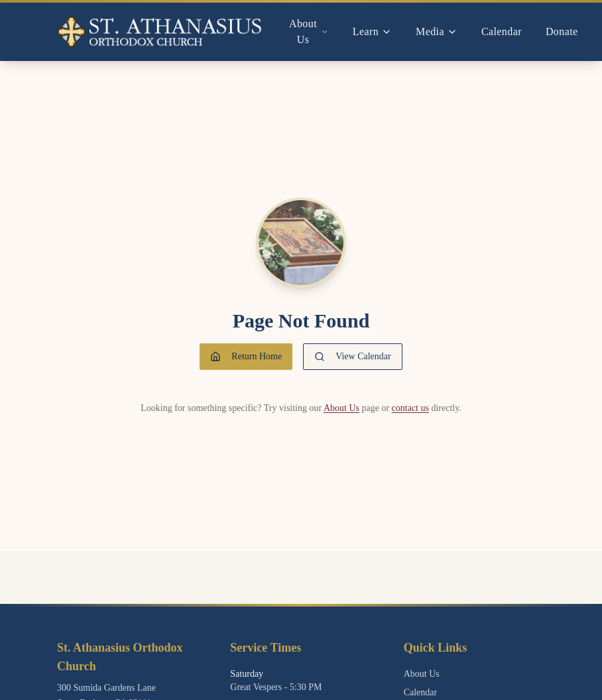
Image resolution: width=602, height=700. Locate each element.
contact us (410, 408)
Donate (562, 31)
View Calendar (353, 357)
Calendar (502, 31)
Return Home (246, 357)
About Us (341, 408)
